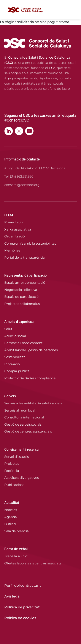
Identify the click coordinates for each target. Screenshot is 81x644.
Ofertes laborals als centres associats (33, 563)
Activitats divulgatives (21, 478)
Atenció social (15, 336)
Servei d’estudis (17, 457)
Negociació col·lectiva (21, 290)
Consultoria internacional (24, 417)
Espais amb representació (25, 283)
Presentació (14, 222)
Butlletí (10, 524)
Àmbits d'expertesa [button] (19, 322)
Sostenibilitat (15, 357)
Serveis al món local (20, 410)
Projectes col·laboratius (22, 304)
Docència (12, 471)
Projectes (12, 464)
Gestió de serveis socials (23, 424)
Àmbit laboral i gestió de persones (31, 350)
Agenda (11, 517)
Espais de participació (21, 297)
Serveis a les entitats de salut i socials (33, 403)
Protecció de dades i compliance (30, 378)
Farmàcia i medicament (23, 343)
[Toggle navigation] (73, 10)
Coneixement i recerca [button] (21, 449)
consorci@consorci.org (22, 185)
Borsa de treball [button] (16, 549)
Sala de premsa (17, 531)
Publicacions (14, 485)
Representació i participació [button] (25, 275)
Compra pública (17, 371)
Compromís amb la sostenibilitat (30, 243)
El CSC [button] (9, 215)
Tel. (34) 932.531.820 (19, 176)
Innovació (12, 364)
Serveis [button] (10, 396)
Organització (14, 236)
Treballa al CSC (16, 556)
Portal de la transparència (25, 257)
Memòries (12, 250)
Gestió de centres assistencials (28, 431)
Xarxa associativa (18, 229)
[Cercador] (63, 10)
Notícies (11, 510)
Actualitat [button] (12, 503)
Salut (8, 329)
